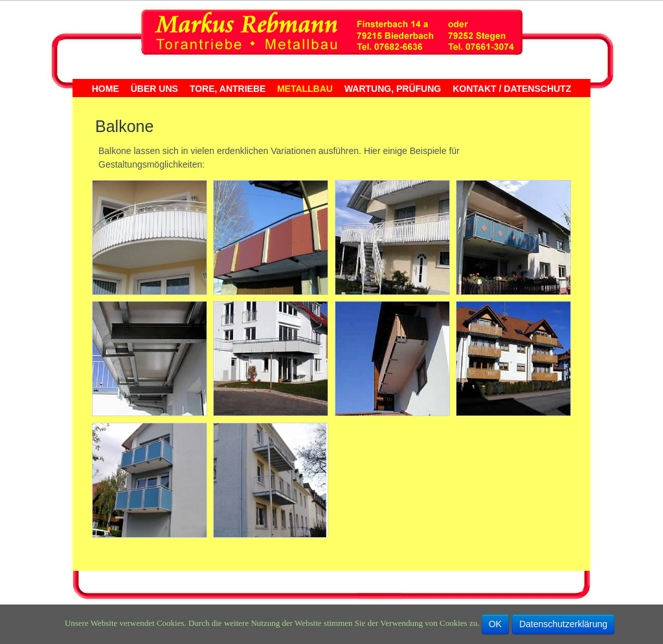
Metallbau (305, 89)
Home (106, 89)
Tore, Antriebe (228, 89)
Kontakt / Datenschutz (512, 89)
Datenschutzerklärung (563, 624)
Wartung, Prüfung (393, 89)
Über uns (154, 89)
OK (495, 624)
